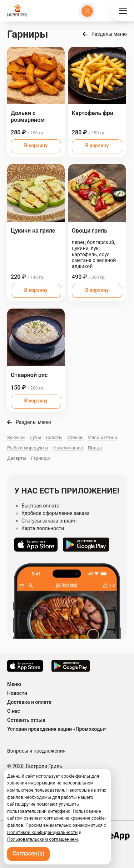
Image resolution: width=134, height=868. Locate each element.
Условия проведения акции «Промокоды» (57, 729)
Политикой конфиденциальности (42, 832)
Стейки (75, 437)
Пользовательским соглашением (43, 839)
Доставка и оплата (29, 702)
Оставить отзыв (26, 720)
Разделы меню (109, 34)
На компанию (68, 448)
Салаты (54, 437)
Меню (14, 684)
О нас (14, 711)
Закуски (16, 437)
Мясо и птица (102, 437)
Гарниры (41, 458)
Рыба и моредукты (28, 448)
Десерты (17, 458)
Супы (35, 437)
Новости (17, 693)
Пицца (95, 448)
